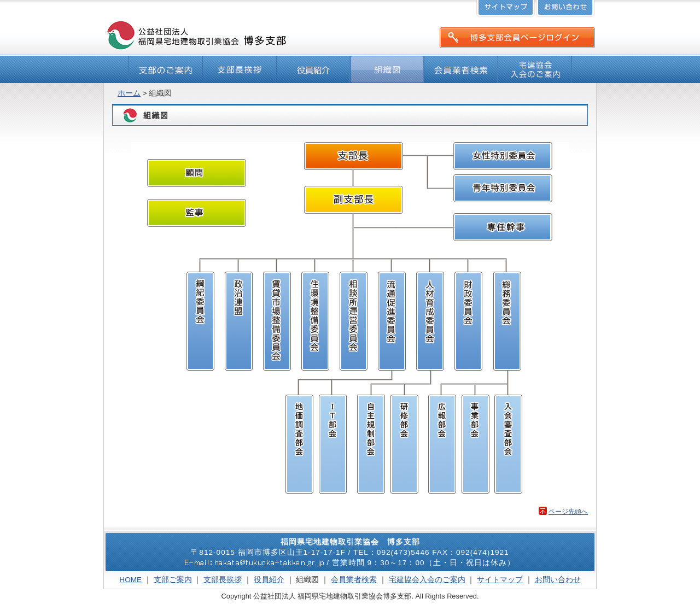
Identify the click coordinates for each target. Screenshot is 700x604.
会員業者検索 (354, 580)
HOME (130, 580)
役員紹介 (269, 580)
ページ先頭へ (568, 512)
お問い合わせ (558, 580)
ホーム (129, 93)
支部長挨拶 (223, 580)
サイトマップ (500, 580)
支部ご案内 (173, 580)
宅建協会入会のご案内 (427, 580)
